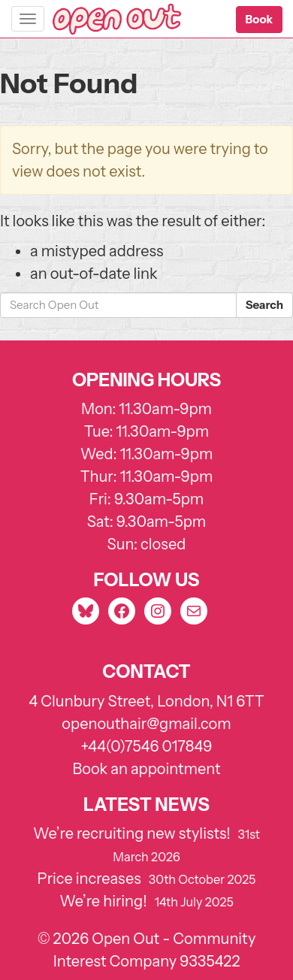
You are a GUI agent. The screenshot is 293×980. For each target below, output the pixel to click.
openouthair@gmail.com (146, 724)
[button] (259, 20)
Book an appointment (147, 769)
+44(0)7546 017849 (146, 746)
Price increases (89, 879)
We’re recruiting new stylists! (132, 833)
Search (264, 305)
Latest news (146, 805)
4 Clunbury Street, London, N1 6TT (146, 701)
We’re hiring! (103, 901)
